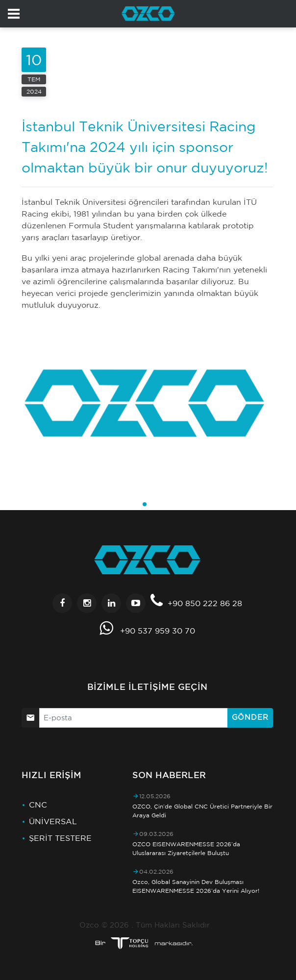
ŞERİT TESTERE (60, 838)
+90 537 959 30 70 (158, 631)
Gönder (250, 717)
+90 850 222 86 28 (205, 603)
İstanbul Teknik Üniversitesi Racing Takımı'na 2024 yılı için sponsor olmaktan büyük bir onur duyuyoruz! (145, 147)
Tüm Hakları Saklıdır (173, 925)
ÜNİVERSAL (53, 821)
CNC (38, 805)
